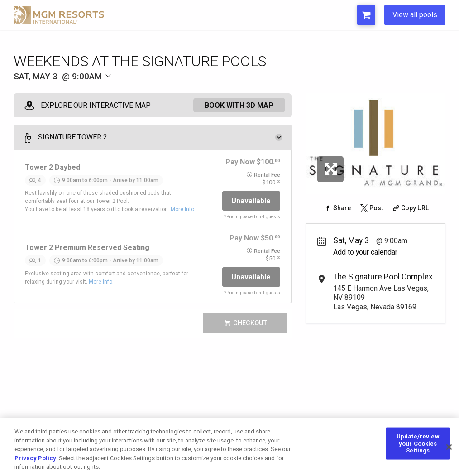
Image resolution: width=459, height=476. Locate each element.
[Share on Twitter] (371, 208)
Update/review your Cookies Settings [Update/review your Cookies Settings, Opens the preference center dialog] (418, 443)
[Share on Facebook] (337, 208)
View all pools (415, 15)
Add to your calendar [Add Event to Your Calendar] (365, 252)
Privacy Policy (35, 458)
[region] (229, 447)
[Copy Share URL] (409, 208)
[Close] (449, 447)
